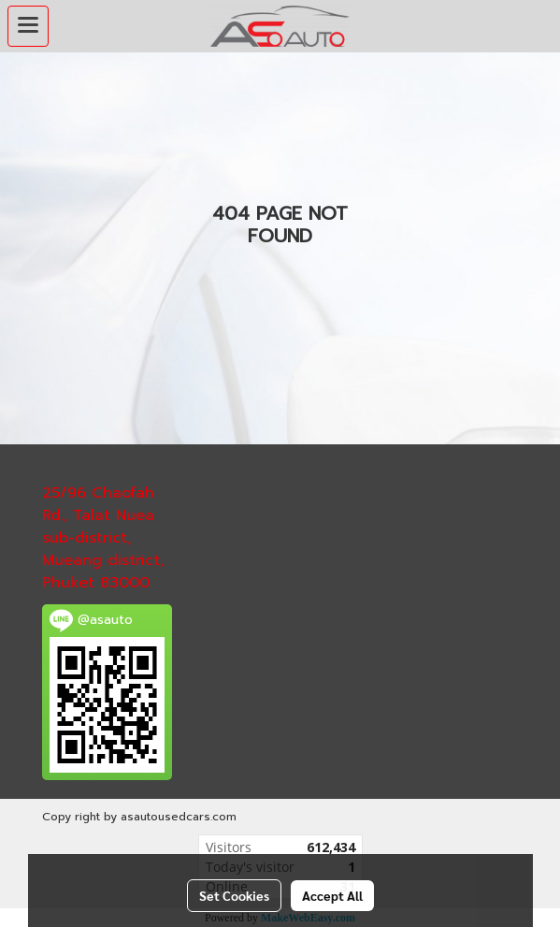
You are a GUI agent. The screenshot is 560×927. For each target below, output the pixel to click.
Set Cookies (234, 895)
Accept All (332, 895)
